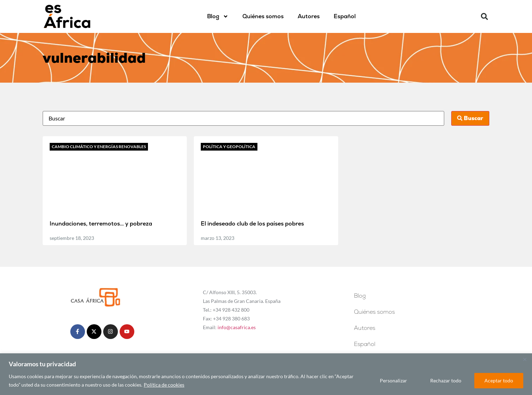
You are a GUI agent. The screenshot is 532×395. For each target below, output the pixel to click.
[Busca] (244, 118)
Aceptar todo (499, 380)
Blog (218, 16)
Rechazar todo (446, 380)
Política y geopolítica (229, 147)
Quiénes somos (263, 16)
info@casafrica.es (237, 327)
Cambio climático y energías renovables (99, 147)
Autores (309, 16)
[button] (484, 16)
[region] (266, 374)
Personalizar (393, 380)
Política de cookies (164, 385)
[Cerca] (525, 359)
